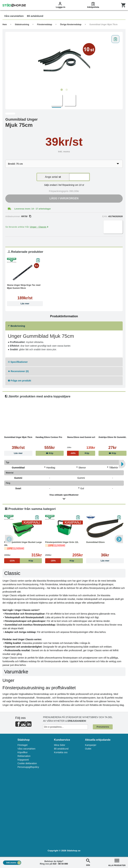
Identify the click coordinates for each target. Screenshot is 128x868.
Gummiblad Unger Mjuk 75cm (103, 24)
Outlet (88, 749)
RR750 (26, 216)
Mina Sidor (60, 745)
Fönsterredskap (44, 24)
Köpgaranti (23, 760)
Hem (5, 24)
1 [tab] (61, 90)
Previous (9, 539)
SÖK (88, 862)
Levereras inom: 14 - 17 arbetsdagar (33, 209)
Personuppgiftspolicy (28, 767)
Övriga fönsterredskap (71, 24)
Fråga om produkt (19, 381)
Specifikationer (18, 362)
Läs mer (25, 304)
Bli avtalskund (61, 749)
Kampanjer (91, 745)
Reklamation (24, 756)
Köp (50, 453)
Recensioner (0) (18, 371)
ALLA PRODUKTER (117, 862)
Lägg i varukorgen (64, 198)
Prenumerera (103, 727)
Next (119, 539)
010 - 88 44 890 (60, 864)
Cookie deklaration (27, 763)
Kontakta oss (61, 752)
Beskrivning (16, 326)
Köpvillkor (23, 752)
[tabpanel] (64, 60)
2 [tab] (66, 90)
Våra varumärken (26, 749)
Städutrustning (22, 24)
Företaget (22, 745)
